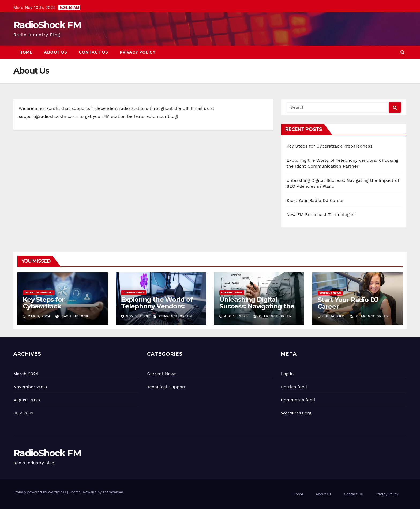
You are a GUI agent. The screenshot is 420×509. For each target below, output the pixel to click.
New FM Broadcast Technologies (321, 215)
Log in (287, 374)
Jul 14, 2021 (334, 316)
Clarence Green (172, 316)
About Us (55, 52)
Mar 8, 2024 (39, 316)
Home (26, 52)
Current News (134, 293)
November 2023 (30, 387)
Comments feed (298, 400)
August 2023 (27, 400)
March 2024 (26, 374)
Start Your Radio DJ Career (315, 200)
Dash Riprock (72, 316)
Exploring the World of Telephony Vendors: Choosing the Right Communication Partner (159, 310)
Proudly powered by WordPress (40, 492)
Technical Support (39, 293)
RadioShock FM (47, 25)
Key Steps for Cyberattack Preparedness (330, 146)
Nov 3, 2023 (137, 316)
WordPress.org (296, 413)
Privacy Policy (138, 52)
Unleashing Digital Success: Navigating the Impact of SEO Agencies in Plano (257, 310)
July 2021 (23, 413)
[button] (402, 52)
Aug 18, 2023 (236, 316)
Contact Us (93, 52)
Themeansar (113, 492)
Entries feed (294, 387)
